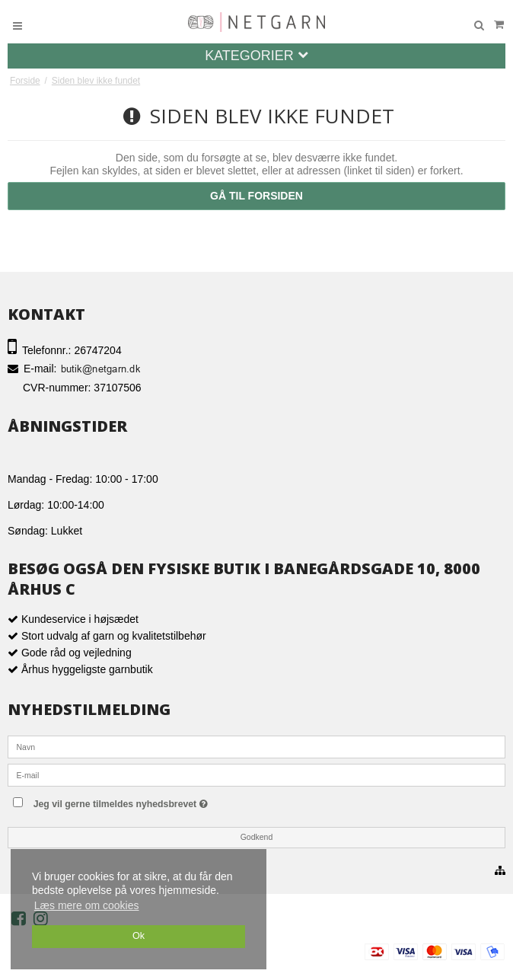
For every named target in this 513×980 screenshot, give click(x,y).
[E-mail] (256, 774)
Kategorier (256, 56)
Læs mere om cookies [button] (87, 905)
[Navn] (256, 746)
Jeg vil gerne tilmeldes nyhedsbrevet (151, 801)
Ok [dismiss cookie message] (139, 936)
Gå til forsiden (256, 196)
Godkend (257, 837)
